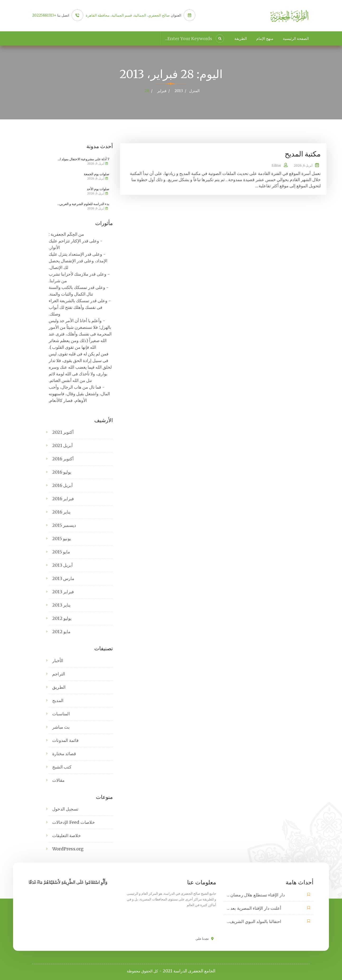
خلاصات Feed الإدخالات (74, 822)
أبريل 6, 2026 (303, 165)
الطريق (59, 687)
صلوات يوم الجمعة (97, 174)
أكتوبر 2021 (63, 432)
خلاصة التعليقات (66, 835)
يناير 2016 (61, 512)
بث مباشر (61, 727)
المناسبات (61, 714)
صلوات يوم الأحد (98, 189)
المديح (58, 700)
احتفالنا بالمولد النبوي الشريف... (254, 921)
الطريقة (241, 38)
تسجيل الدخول (65, 809)
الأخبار (58, 660)
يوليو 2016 (62, 472)
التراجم (59, 674)
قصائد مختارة (64, 753)
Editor (276, 165)
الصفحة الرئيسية (296, 38)
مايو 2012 (61, 631)
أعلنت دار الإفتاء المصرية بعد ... (254, 908)
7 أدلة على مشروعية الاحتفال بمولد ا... (83, 159)
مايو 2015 (61, 552)
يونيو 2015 (62, 538)
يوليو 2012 (62, 618)
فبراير (162, 91)
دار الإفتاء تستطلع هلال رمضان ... (256, 895)
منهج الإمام (265, 38)
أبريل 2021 (62, 445)
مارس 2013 (63, 578)
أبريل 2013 (62, 565)
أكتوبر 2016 (63, 459)
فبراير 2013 (63, 591)
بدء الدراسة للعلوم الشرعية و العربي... (83, 204)
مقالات (58, 780)
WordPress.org (68, 849)
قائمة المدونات (65, 740)
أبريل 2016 (62, 485)
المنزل (194, 91)
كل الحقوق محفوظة (142, 971)
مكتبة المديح (303, 154)
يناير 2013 (61, 605)
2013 (179, 91)
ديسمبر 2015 (64, 525)
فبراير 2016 (63, 498)
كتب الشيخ (62, 767)
